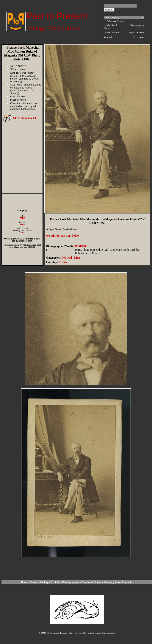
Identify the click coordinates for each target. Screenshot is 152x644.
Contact (126, 582)
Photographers (71, 582)
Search (34, 582)
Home (24, 582)
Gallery (44, 582)
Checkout (87, 582)
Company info (112, 582)
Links (98, 582)
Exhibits (55, 582)
